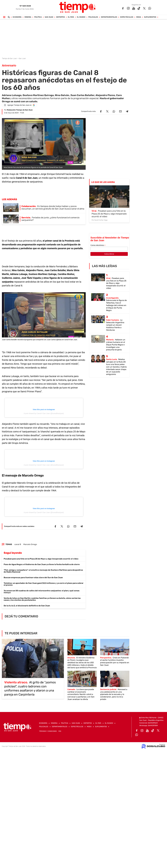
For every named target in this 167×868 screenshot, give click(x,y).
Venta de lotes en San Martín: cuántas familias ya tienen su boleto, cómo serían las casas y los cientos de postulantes (42, 599)
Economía (17, 17)
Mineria (28, 17)
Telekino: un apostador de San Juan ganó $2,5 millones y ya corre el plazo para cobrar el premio (44, 584)
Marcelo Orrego (30, 544)
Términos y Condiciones (48, 731)
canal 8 (18, 544)
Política (38, 17)
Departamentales (109, 17)
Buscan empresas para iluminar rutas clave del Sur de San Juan (33, 577)
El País (71, 17)
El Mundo (81, 17)
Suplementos (150, 17)
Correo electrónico (98, 245)
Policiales (93, 17)
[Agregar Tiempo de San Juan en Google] (19, 105)
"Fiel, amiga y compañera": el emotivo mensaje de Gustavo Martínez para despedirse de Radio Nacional (43, 571)
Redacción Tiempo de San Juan (20, 110)
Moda (139, 17)
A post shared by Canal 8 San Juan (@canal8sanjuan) (44, 413)
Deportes (61, 17)
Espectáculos (127, 17)
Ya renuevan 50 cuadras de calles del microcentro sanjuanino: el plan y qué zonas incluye (42, 592)
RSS (60, 731)
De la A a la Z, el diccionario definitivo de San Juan (27, 606)
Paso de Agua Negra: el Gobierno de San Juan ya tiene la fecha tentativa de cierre (42, 564)
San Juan (49, 17)
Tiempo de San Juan (10, 58)
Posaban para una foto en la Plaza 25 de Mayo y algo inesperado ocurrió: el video (41, 559)
